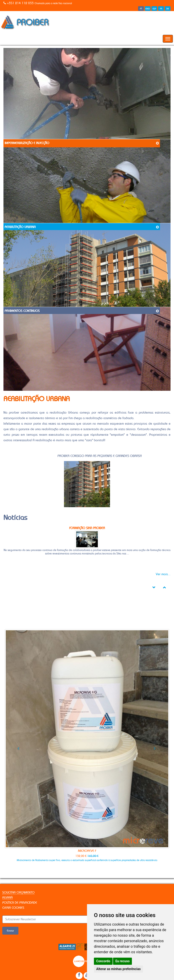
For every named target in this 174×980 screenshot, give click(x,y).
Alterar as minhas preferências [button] (118, 969)
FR (161, 9)
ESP (154, 9)
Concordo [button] (103, 961)
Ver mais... (163, 574)
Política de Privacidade (20, 903)
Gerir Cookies (13, 908)
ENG (148, 9)
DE (168, 9)
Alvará (7, 898)
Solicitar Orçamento (18, 893)
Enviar (10, 931)
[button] (17, 747)
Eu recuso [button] (122, 961)
